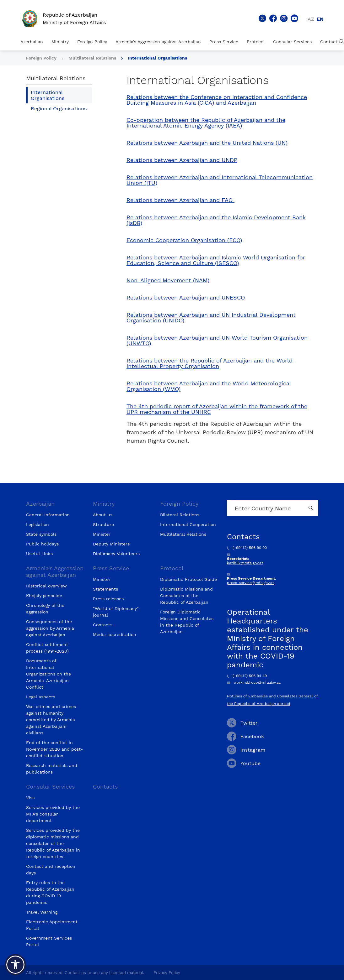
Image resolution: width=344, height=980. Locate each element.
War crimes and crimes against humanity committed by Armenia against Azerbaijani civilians (51, 720)
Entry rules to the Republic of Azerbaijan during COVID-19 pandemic (50, 892)
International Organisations (158, 58)
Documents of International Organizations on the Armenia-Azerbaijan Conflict (48, 674)
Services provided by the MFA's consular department (53, 814)
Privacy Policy (167, 973)
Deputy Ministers (111, 544)
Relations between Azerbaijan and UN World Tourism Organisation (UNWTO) (217, 341)
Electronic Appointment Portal (52, 925)
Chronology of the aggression (45, 609)
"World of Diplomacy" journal (116, 612)
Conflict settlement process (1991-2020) (47, 648)
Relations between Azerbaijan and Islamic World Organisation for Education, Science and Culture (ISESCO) (216, 260)
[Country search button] (312, 508)
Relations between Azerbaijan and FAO (180, 200)
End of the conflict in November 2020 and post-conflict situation (54, 749)
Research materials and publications (52, 769)
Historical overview (46, 586)
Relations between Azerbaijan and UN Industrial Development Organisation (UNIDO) (211, 318)
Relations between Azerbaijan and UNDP (182, 160)
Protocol (256, 42)
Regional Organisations (59, 109)
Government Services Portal (49, 941)
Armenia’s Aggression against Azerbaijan (158, 42)
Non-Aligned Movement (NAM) (168, 280)
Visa (30, 798)
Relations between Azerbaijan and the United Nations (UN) (207, 143)
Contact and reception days (51, 870)
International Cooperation (188, 524)
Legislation (38, 524)
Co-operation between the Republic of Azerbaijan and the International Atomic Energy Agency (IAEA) (206, 123)
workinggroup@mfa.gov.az (254, 682)
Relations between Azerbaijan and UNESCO (186, 298)
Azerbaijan (32, 42)
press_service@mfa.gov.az (251, 583)
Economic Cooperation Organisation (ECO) (184, 240)
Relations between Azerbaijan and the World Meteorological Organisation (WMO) (209, 386)
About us (103, 515)
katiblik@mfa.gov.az (245, 563)
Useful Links (39, 554)
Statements (105, 589)
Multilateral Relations (93, 58)
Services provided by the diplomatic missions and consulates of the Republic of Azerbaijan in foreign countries (53, 843)
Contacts (330, 42)
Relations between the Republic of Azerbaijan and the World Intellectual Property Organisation (210, 363)
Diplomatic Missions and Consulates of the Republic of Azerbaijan (186, 596)
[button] (15, 965)
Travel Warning (42, 912)
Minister (102, 534)
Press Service (224, 42)
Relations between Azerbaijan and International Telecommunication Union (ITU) (220, 180)
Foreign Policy (92, 42)
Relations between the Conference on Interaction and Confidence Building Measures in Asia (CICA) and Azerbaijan (217, 100)
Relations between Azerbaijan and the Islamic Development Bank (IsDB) (216, 220)
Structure (103, 524)
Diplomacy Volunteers (116, 554)
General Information (48, 515)
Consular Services (292, 42)
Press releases (108, 599)
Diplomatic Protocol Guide (188, 579)
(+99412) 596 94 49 (247, 676)
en (320, 19)
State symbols (41, 534)
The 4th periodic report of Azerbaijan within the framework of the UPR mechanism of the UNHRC (217, 409)
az (311, 19)
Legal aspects (41, 697)
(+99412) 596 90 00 (247, 548)
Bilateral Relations (180, 515)
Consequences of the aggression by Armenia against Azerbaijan (50, 628)
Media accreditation (115, 634)
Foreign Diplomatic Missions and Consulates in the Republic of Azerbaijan (187, 622)
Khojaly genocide (44, 596)
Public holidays (42, 544)
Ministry (60, 42)
